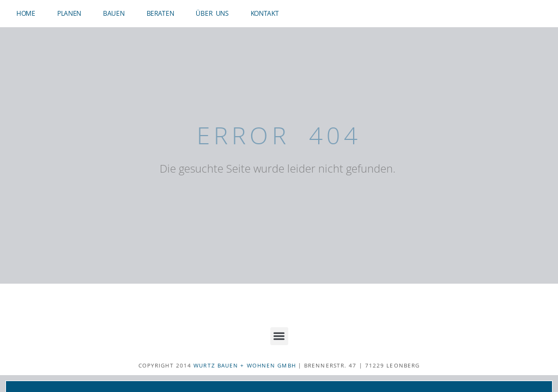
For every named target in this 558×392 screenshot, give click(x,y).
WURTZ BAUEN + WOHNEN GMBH (245, 365)
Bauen (114, 13)
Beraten (160, 13)
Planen (69, 13)
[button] (279, 336)
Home (26, 13)
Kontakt (265, 13)
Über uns (212, 13)
